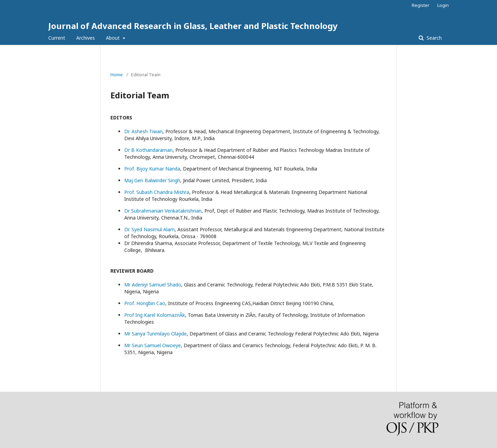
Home (117, 75)
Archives (86, 38)
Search (433, 38)
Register (421, 5)
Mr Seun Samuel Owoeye (153, 345)
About (114, 38)
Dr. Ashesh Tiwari (143, 131)
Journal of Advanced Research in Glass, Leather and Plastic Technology (193, 26)
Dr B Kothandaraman (148, 150)
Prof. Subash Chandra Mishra (157, 192)
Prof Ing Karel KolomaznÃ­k (155, 315)
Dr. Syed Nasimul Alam (149, 229)
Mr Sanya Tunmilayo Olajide (155, 334)
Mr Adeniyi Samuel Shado (153, 285)
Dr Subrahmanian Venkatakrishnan (163, 211)
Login (443, 5)
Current (57, 38)
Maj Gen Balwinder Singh (152, 180)
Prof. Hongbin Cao (145, 303)
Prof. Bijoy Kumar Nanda (152, 169)
